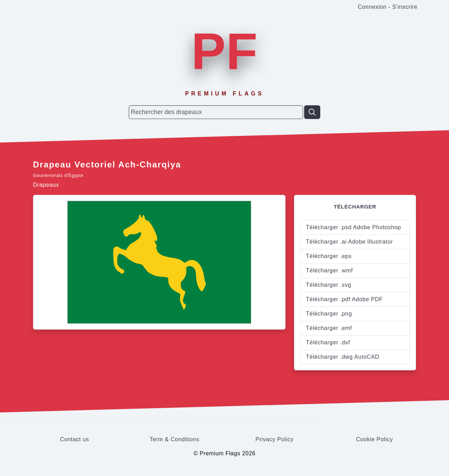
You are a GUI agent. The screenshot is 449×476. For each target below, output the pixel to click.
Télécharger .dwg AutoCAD (343, 357)
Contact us (75, 439)
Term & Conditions (175, 439)
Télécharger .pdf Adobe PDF (344, 299)
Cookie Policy (374, 439)
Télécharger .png (329, 314)
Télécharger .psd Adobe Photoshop (353, 227)
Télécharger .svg (329, 285)
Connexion (372, 7)
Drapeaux (46, 185)
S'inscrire (405, 7)
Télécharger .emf (329, 328)
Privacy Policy (274, 439)
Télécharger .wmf (329, 270)
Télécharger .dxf (328, 342)
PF (224, 51)
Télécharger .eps (329, 256)
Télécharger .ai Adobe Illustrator (349, 242)
